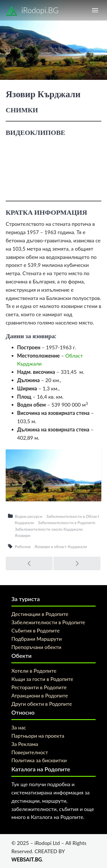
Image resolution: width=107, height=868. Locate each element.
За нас (19, 727)
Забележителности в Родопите (67, 523)
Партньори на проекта (38, 736)
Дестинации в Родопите (40, 614)
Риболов (23, 546)
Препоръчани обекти (36, 647)
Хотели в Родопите (34, 671)
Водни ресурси (29, 516)
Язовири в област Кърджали (61, 546)
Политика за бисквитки (39, 760)
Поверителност (30, 752)
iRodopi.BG (32, 11)
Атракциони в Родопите (40, 695)
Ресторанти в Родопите (39, 687)
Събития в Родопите (36, 630)
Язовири (22, 535)
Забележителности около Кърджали (49, 529)
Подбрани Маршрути (37, 639)
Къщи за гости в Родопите (42, 679)
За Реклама (25, 744)
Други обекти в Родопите (42, 704)
